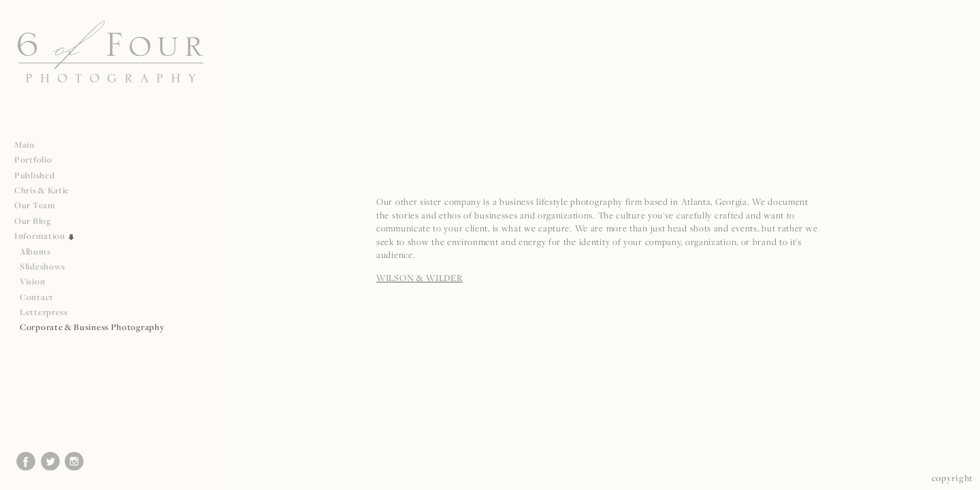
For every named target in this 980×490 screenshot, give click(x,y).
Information (45, 236)
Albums (35, 251)
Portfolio (38, 160)
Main (24, 145)
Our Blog (33, 221)
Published (40, 175)
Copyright (952, 478)
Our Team (40, 205)
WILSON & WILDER (420, 278)
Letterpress (44, 312)
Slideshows (43, 266)
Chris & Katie (42, 190)
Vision (32, 281)
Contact (37, 297)
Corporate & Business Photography (92, 327)
